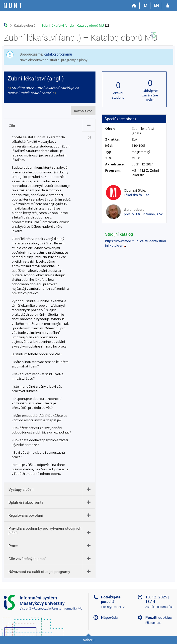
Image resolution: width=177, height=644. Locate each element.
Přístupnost (153, 623)
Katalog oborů (25, 25)
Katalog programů (58, 54)
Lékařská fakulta (137, 195)
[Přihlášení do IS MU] (168, 6)
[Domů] (134, 6)
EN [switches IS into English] (156, 5)
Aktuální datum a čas (159, 607)
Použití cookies (159, 618)
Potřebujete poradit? (111, 599)
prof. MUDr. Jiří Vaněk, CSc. (144, 214)
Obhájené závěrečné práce (150, 95)
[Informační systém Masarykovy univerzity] (13, 6)
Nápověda (109, 618)
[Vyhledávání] (145, 6)
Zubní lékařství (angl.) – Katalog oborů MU (73, 25)
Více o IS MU (28, 609)
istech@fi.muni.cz (113, 607)
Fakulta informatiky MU (67, 609)
